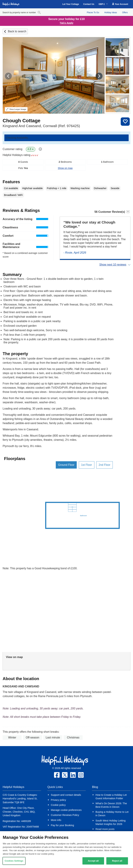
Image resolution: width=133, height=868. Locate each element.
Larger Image (16, 109)
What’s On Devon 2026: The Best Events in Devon (111, 805)
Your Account (120, 4)
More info (56, 820)
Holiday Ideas (111, 13)
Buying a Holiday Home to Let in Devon (112, 814)
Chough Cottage (21, 121)
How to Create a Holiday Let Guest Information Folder (111, 797)
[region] (66, 850)
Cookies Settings (14, 861)
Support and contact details (66, 795)
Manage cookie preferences (66, 810)
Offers (125, 13)
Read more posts (105, 829)
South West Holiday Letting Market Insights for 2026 (111, 822)
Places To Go (93, 13)
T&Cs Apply (67, 23)
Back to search (17, 31)
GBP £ (103, 4)
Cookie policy (58, 805)
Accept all (93, 861)
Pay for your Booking (63, 825)
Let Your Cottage (71, 4)
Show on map (65, 168)
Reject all (117, 861)
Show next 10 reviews (113, 265)
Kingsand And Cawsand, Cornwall (41, 126)
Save (125, 122)
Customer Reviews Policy (65, 815)
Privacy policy (59, 800)
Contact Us (89, 4)
